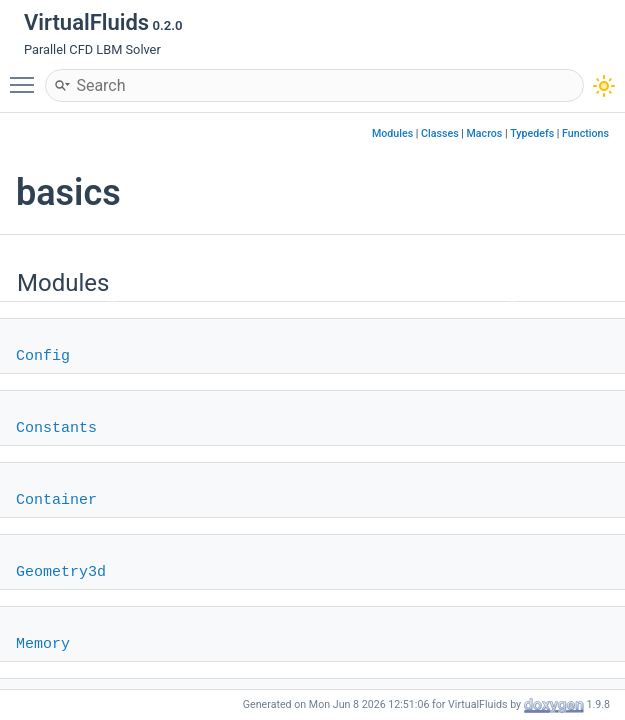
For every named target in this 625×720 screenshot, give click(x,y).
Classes (440, 133)
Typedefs (532, 133)
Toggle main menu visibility (27, 76)
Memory (43, 644)
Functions (585, 133)
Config (43, 356)
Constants (56, 428)
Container (56, 500)
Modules (392, 133)
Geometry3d (61, 572)
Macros (485, 133)
